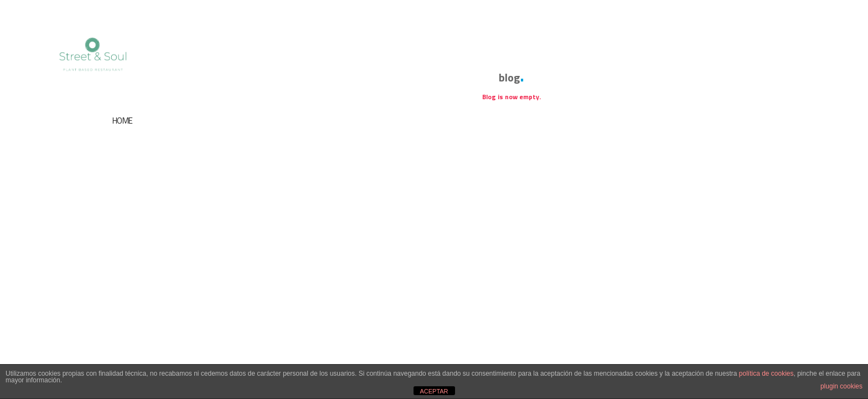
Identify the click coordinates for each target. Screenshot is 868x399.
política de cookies (766, 374)
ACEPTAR (434, 391)
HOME (123, 121)
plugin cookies (841, 386)
